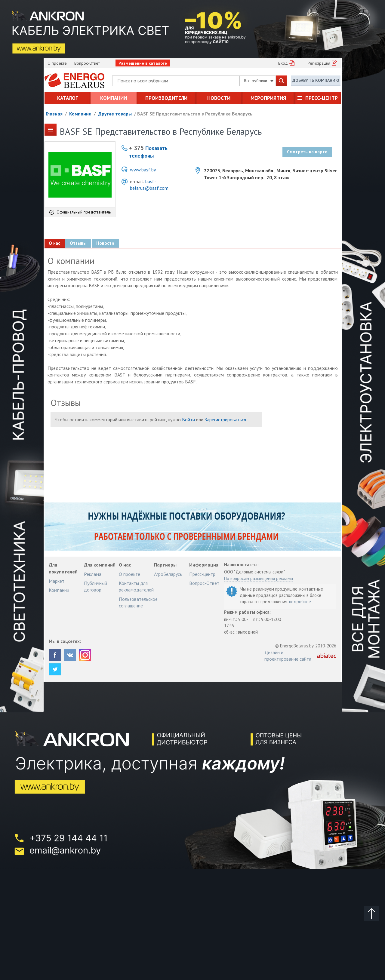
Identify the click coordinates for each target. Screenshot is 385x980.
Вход (283, 63)
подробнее (300, 602)
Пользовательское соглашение (138, 602)
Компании (114, 98)
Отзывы (79, 243)
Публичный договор (95, 586)
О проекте (57, 63)
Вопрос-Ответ (87, 63)
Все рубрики (259, 81)
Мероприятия (268, 98)
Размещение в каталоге (143, 63)
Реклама (93, 574)
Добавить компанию (316, 80)
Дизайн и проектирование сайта (288, 656)
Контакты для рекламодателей (136, 586)
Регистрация (319, 63)
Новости (219, 98)
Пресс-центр (322, 98)
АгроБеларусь (168, 574)
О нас (55, 243)
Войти (188, 419)
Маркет (57, 581)
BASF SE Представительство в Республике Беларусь (195, 114)
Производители (166, 98)
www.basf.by (143, 170)
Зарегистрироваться (225, 419)
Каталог (68, 98)
